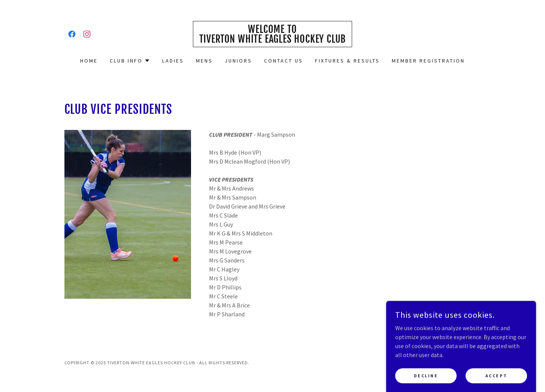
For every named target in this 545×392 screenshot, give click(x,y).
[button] (130, 61)
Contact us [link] (284, 61)
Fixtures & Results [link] (347, 61)
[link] (72, 34)
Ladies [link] (173, 61)
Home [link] (89, 61)
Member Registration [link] (428, 61)
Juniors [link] (238, 61)
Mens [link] (204, 61)
